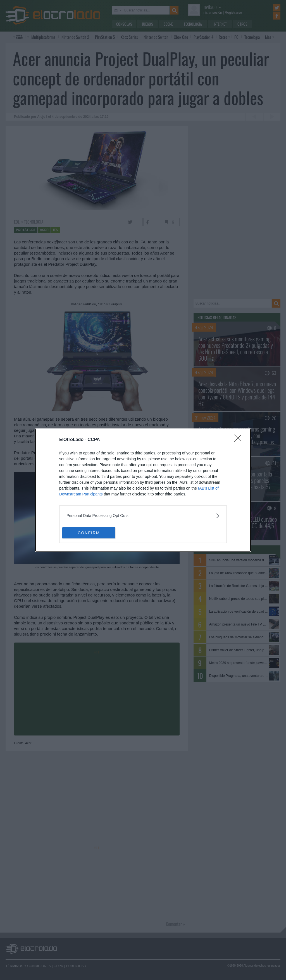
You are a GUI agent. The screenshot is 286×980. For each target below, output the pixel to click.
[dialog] (143, 490)
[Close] (240, 440)
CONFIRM (89, 533)
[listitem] (143, 516)
